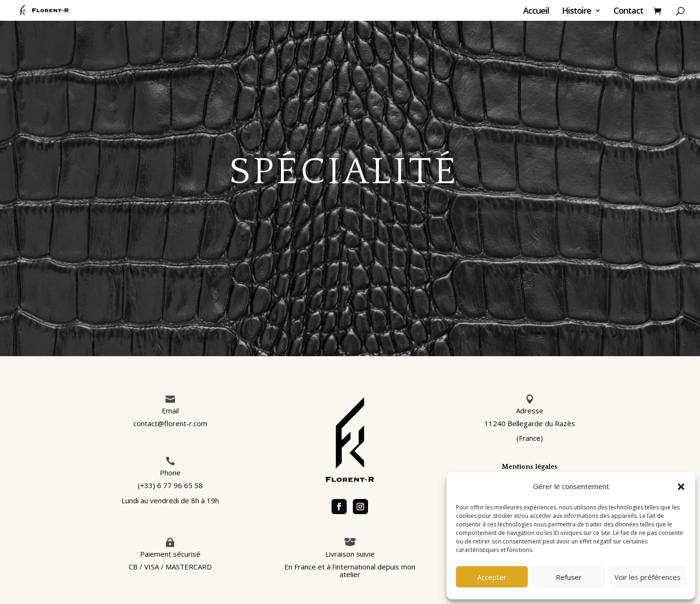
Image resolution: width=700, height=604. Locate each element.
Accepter (492, 577)
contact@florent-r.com (170, 423)
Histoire (577, 12)
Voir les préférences (647, 577)
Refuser (569, 577)
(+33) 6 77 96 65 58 (170, 485)
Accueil (536, 12)
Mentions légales (530, 467)
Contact (628, 12)
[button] (681, 487)
